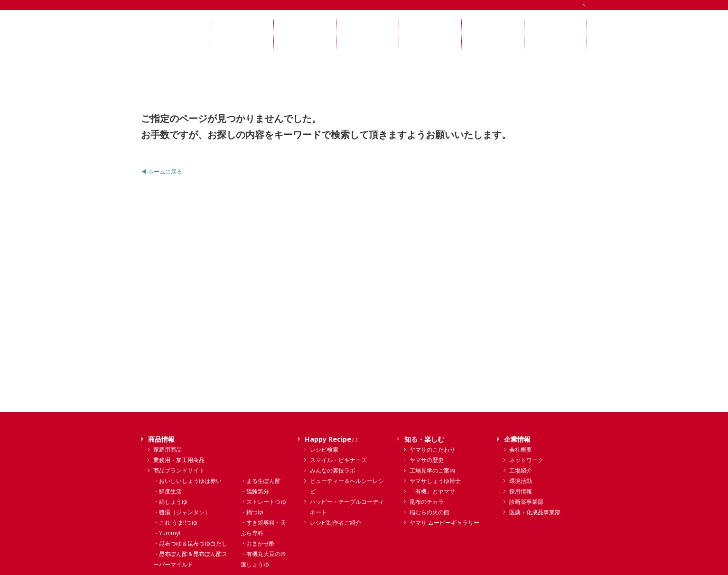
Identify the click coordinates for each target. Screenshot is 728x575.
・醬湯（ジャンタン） (182, 512)
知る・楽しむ (424, 439)
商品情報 (161, 439)
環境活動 (521, 481)
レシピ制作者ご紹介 (336, 523)
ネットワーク (526, 460)
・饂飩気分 (255, 491)
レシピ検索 (324, 450)
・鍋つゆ (252, 512)
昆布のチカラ (427, 502)
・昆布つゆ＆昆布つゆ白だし (190, 543)
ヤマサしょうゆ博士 (435, 481)
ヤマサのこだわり (432, 450)
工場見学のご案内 (432, 470)
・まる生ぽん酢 (261, 481)
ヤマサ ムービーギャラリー (444, 523)
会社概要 (521, 450)
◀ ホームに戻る (162, 172)
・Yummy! (167, 533)
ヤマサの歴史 (427, 460)
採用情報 (521, 491)
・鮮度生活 (168, 491)
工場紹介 (521, 470)
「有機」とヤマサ (432, 491)
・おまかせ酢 (258, 543)
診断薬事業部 (526, 502)
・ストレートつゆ (263, 502)
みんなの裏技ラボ (333, 470)
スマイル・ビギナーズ (338, 460)
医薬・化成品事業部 (535, 512)
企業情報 (517, 439)
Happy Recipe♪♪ (331, 439)
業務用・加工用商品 (179, 460)
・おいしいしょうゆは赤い (187, 481)
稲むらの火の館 (429, 512)
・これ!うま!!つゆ (175, 523)
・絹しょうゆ (170, 502)
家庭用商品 (168, 450)
